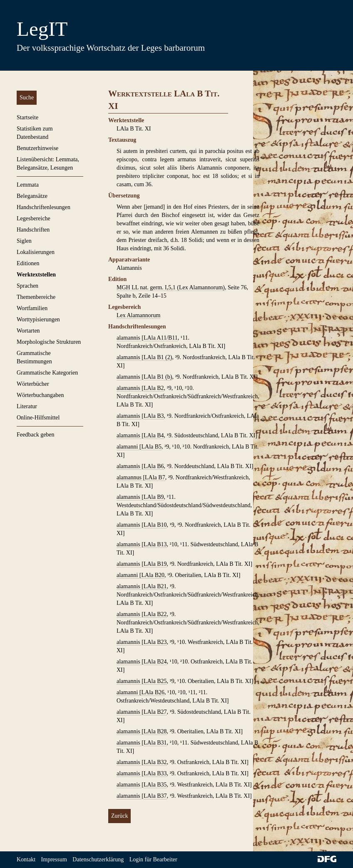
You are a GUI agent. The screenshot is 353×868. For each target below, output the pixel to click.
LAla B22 (155, 614)
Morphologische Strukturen (49, 342)
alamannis (129, 338)
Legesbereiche (34, 218)
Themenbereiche (36, 297)
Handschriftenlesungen (44, 207)
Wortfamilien (32, 308)
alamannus (130, 477)
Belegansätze (32, 196)
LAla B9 (154, 497)
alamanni (128, 447)
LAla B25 (155, 681)
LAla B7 (155, 477)
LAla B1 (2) (158, 357)
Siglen (24, 241)
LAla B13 (155, 544)
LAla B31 (155, 743)
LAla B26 (153, 692)
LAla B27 (155, 712)
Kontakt (26, 859)
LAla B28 (155, 731)
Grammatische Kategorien (47, 373)
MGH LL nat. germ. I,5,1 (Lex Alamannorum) (171, 287)
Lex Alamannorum (138, 315)
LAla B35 (155, 785)
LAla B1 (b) (158, 377)
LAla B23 (155, 642)
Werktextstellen (36, 275)
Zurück (119, 816)
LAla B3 (154, 416)
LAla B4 (154, 435)
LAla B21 (155, 586)
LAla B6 (154, 466)
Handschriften (33, 230)
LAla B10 (155, 525)
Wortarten (28, 331)
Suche (27, 97)
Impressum (54, 859)
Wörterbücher (33, 384)
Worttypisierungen (38, 319)
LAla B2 (154, 388)
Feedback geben (36, 435)
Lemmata (28, 185)
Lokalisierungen (36, 252)
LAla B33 (155, 773)
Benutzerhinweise (37, 148)
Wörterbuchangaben (40, 395)
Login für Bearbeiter (153, 859)
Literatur (27, 406)
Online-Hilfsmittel (38, 418)
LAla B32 (155, 762)
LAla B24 (155, 662)
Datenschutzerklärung (98, 859)
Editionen (28, 263)
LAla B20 (153, 575)
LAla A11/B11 (161, 338)
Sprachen (27, 286)
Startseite (27, 117)
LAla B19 (155, 564)
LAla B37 (155, 796)
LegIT (42, 29)
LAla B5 (151, 447)
